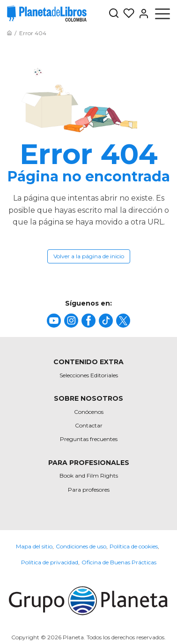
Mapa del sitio (34, 546)
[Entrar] (142, 14)
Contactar (89, 425)
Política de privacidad (50, 562)
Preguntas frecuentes (89, 439)
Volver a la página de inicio (89, 256)
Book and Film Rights (89, 476)
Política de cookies (134, 546)
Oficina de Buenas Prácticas (119, 562)
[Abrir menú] (162, 14)
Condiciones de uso (81, 546)
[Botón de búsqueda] (114, 14)
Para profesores (89, 490)
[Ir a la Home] (9, 33)
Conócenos (89, 412)
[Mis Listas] (127, 14)
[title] (54, 321)
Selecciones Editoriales (89, 375)
